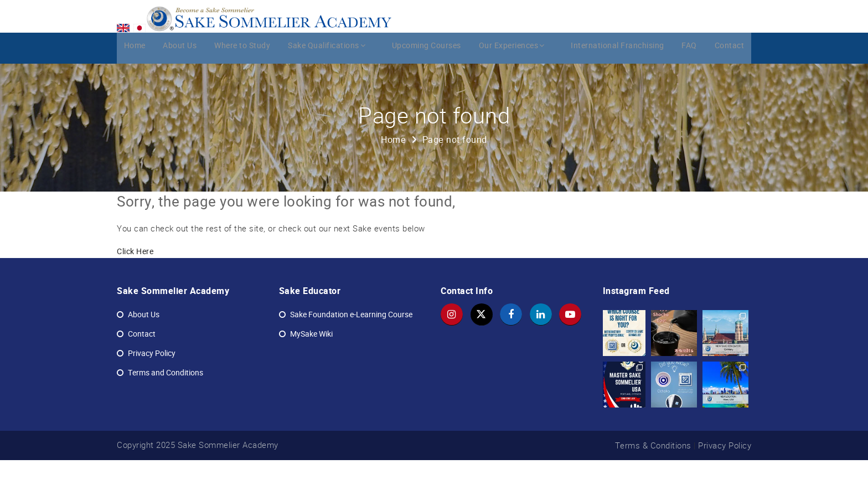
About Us (181, 81)
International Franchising (615, 81)
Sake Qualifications (332, 81)
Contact (731, 81)
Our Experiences (515, 81)
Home (133, 81)
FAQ (689, 81)
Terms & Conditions (653, 480)
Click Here (135, 287)
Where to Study (246, 81)
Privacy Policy (725, 480)
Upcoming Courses (427, 81)
